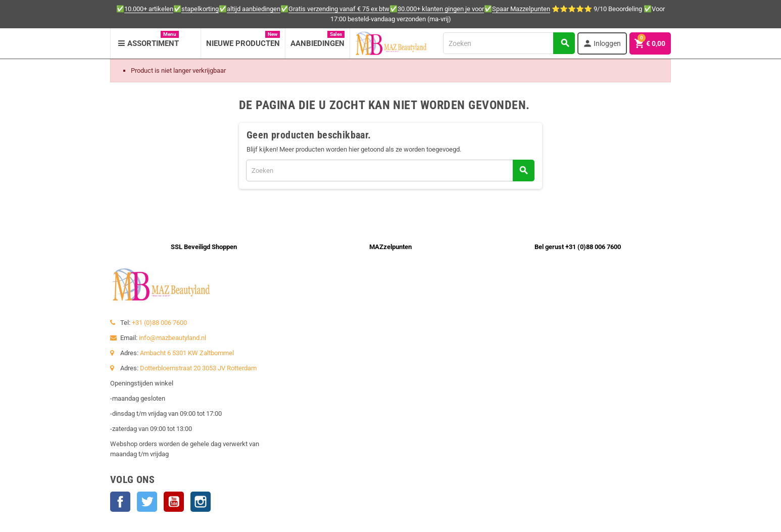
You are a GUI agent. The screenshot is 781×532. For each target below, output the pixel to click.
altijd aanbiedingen (254, 9)
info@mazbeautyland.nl (173, 338)
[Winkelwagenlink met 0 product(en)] (650, 43)
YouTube (174, 502)
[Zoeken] (509, 43)
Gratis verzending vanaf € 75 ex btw (339, 9)
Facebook (120, 502)
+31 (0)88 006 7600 (159, 323)
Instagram (201, 502)
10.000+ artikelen (149, 9)
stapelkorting (200, 9)
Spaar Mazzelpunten (521, 9)
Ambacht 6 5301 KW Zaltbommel (187, 353)
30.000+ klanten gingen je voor (441, 9)
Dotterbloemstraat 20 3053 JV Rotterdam (198, 368)
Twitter (147, 502)
